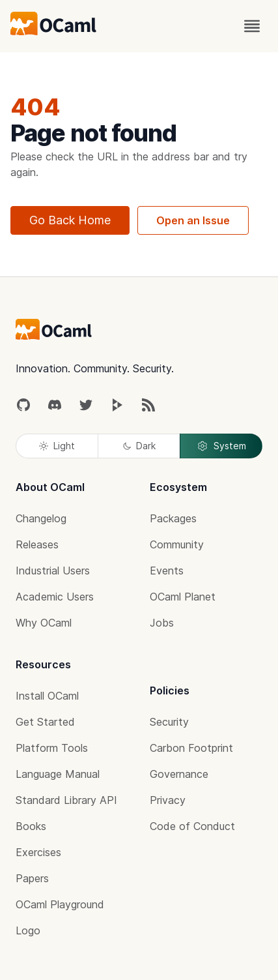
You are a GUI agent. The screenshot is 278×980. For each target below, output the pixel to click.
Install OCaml (47, 696)
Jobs (162, 623)
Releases (37, 544)
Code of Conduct (192, 826)
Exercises (38, 852)
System (221, 446)
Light (57, 446)
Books (31, 826)
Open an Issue (193, 220)
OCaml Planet (183, 597)
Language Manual (58, 774)
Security (169, 722)
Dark (139, 446)
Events (167, 571)
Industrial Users (53, 571)
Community (177, 544)
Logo (28, 930)
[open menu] (252, 26)
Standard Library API (66, 800)
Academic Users (55, 597)
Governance (179, 774)
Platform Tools (52, 748)
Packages (173, 518)
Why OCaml (44, 623)
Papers (32, 878)
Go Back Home (70, 220)
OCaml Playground (60, 904)
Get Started (45, 722)
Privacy (168, 800)
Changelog (41, 518)
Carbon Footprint (191, 748)
